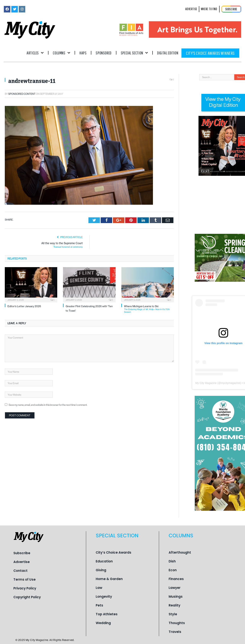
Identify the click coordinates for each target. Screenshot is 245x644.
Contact (20, 571)
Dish (172, 561)
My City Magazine (206, 383)
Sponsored (104, 53)
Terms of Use (24, 579)
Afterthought (180, 552)
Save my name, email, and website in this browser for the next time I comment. (48, 405)
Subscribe (22, 553)
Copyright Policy (27, 597)
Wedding (103, 623)
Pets (99, 605)
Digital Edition (168, 53)
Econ (173, 570)
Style (173, 614)
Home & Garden (109, 579)
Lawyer (175, 588)
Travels (175, 632)
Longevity (104, 597)
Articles (35, 53)
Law (99, 588)
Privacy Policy (25, 588)
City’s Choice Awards (114, 552)
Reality (174, 605)
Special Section (134, 53)
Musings (176, 597)
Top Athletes (107, 614)
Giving (101, 570)
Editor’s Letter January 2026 (24, 306)
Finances (176, 579)
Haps (83, 53)
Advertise (22, 562)
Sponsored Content (22, 94)
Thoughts (177, 623)
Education (104, 561)
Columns (62, 53)
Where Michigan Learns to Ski (149, 309)
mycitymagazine (230, 383)
